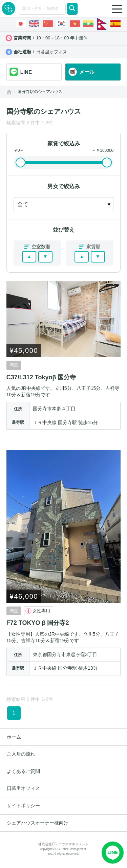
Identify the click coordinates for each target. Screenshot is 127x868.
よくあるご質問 (23, 771)
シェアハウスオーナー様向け (38, 823)
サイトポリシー (23, 806)
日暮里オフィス (52, 52)
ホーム (14, 737)
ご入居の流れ (21, 754)
